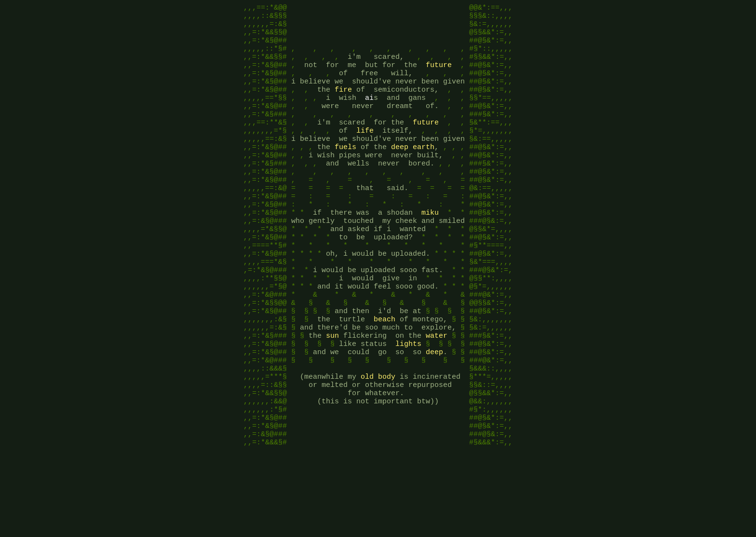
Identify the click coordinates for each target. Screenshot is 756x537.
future (439, 76)
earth (424, 173)
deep (400, 173)
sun (332, 395)
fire (343, 105)
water (437, 395)
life (365, 153)
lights (408, 404)
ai (369, 115)
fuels (345, 173)
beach (385, 375)
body (387, 443)
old (367, 443)
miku (430, 250)
